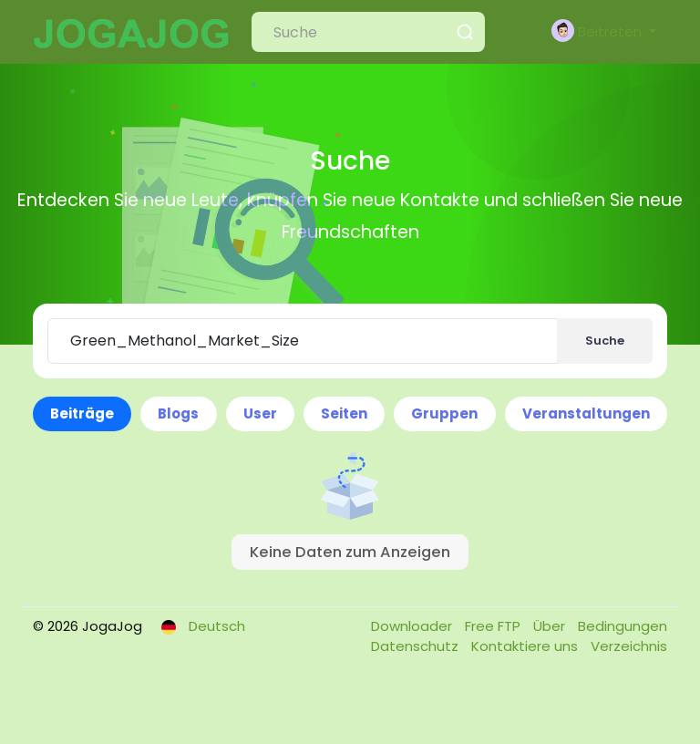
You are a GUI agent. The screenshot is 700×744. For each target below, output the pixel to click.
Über (551, 626)
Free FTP (494, 626)
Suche (605, 341)
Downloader (413, 626)
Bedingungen (623, 626)
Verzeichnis (629, 646)
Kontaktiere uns (526, 646)
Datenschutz (417, 646)
